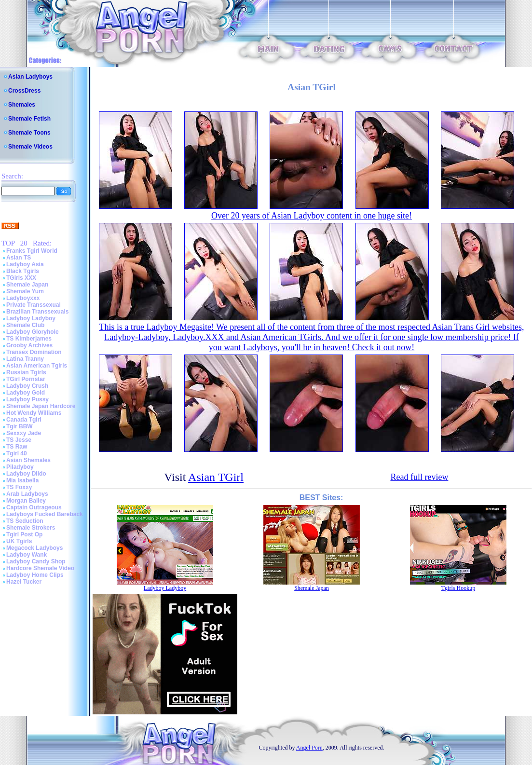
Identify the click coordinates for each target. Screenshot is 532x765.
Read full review (419, 477)
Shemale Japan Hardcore (41, 406)
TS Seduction (25, 521)
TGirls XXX (21, 278)
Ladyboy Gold (26, 393)
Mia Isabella (22, 480)
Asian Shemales (28, 460)
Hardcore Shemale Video (40, 568)
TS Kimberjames (29, 339)
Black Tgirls (23, 271)
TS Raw (17, 447)
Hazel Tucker (24, 582)
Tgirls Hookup (458, 588)
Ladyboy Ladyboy (31, 318)
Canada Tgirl (24, 420)
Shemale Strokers (31, 528)
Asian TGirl (216, 477)
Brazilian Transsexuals (37, 312)
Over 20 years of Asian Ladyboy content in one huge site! (312, 216)
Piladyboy (20, 467)
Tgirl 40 (17, 453)
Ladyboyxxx (23, 298)
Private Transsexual (34, 305)
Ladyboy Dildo (26, 474)
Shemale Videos (30, 147)
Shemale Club (25, 325)
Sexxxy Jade (24, 433)
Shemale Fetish (29, 119)
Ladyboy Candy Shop (36, 561)
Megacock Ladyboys (34, 548)
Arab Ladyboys (27, 494)
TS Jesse (19, 440)
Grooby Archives (29, 345)
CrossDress (24, 91)
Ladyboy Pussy (27, 399)
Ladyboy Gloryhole (33, 332)
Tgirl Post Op (24, 534)
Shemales (22, 105)
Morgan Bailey (26, 501)
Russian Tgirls (26, 372)
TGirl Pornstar (26, 379)
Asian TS (19, 258)
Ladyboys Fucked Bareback (45, 514)
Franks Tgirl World (32, 251)
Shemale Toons (29, 133)
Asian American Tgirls (37, 366)
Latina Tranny (25, 359)
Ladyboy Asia (25, 264)
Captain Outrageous (34, 507)
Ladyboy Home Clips (35, 575)
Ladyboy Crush (27, 386)
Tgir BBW (20, 426)
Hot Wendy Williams (34, 413)
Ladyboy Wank (27, 555)
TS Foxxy (19, 487)
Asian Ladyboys (30, 77)
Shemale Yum (25, 291)
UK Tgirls (19, 541)
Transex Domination (34, 352)
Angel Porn (309, 748)
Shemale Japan (27, 285)
